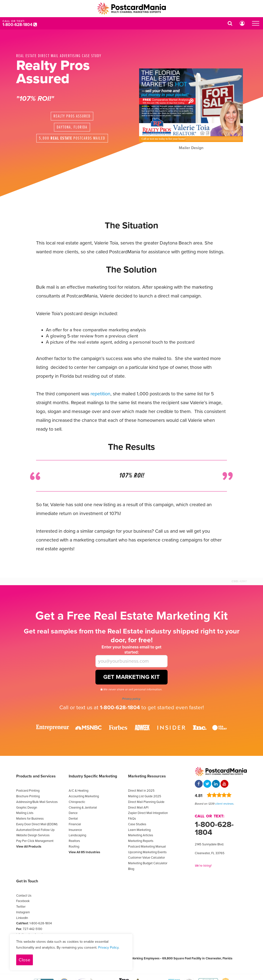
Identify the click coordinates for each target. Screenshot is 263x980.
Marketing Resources (147, 776)
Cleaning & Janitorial (83, 808)
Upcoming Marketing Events (147, 852)
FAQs (132, 819)
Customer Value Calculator (146, 858)
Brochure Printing (28, 796)
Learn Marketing (139, 830)
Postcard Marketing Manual (147, 847)
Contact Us (24, 896)
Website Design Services (33, 835)
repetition (100, 394)
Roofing (74, 847)
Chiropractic (77, 802)
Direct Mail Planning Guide (146, 802)
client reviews (224, 804)
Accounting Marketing (84, 796)
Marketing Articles (141, 835)
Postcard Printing (28, 791)
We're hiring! (203, 866)
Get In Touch (27, 881)
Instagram (23, 912)
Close (25, 960)
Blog (131, 869)
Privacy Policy (108, 948)
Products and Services (36, 776)
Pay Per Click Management (35, 841)
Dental (73, 819)
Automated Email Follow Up (35, 830)
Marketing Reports (141, 841)
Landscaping (77, 835)
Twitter (21, 907)
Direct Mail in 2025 (141, 791)
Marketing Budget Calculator (148, 863)
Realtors (74, 841)
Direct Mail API (138, 808)
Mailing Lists (25, 813)
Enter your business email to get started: (131, 650)
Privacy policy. (131, 699)
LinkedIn (22, 918)
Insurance (75, 830)
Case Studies (137, 824)
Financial (75, 824)
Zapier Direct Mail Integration (148, 813)
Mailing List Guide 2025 (145, 796)
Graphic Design (27, 808)
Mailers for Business (30, 819)
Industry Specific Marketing (93, 776)
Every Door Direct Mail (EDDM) (37, 824)
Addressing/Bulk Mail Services (37, 802)
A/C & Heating (79, 791)
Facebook (23, 901)
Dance (73, 813)
